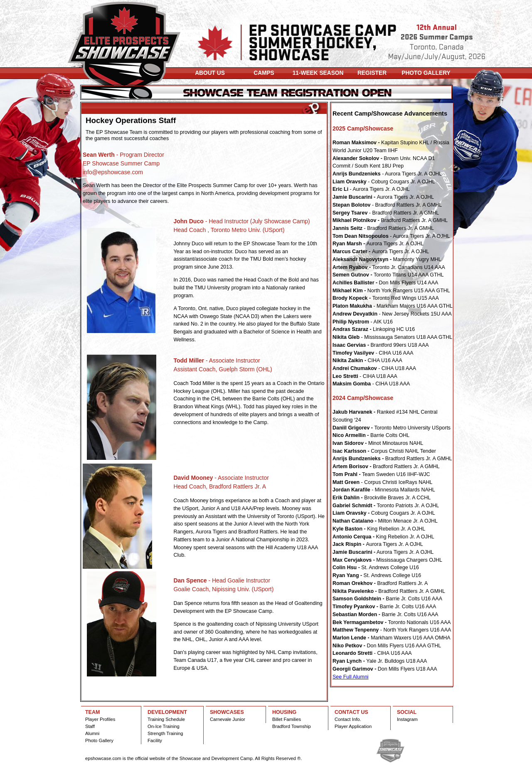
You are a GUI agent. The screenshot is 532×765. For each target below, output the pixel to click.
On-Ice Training (164, 726)
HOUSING (284, 712)
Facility (155, 740)
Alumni (92, 733)
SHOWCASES (227, 712)
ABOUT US (210, 73)
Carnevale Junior (228, 719)
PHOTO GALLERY (426, 73)
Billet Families (287, 719)
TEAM (92, 712)
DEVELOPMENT (167, 712)
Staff (90, 726)
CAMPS (264, 73)
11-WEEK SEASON (318, 73)
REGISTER (372, 73)
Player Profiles (100, 719)
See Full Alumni (351, 677)
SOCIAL (407, 712)
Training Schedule (166, 719)
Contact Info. (348, 719)
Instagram (407, 719)
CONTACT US (351, 712)
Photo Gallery (99, 740)
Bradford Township (292, 726)
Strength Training (165, 733)
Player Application (353, 726)
